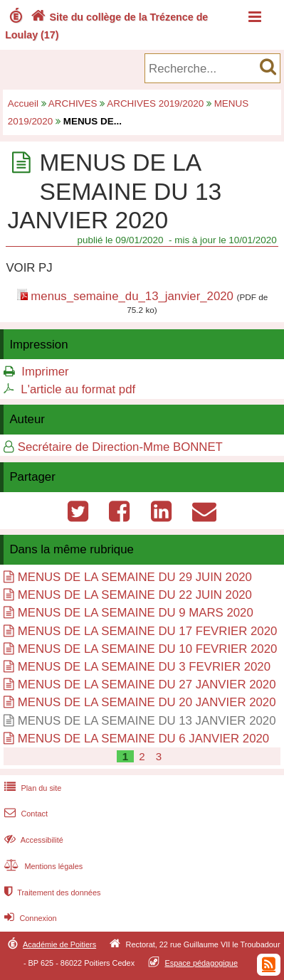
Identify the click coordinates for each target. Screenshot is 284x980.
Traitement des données (51, 893)
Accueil (23, 103)
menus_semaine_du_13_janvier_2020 (132, 296)
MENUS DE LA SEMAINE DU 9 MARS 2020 (136, 613)
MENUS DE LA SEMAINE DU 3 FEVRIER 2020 (144, 667)
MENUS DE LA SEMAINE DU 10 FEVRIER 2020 (148, 649)
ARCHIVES (73, 103)
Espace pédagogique (202, 963)
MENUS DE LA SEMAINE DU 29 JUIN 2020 (135, 577)
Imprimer (45, 372)
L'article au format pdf (78, 389)
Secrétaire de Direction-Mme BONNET (120, 447)
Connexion (29, 918)
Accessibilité (32, 840)
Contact (25, 814)
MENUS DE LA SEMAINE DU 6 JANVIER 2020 (143, 739)
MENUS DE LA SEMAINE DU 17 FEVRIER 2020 (148, 631)
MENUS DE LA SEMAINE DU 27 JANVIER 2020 (147, 685)
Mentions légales (42, 866)
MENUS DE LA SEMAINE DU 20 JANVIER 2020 (147, 702)
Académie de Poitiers (59, 944)
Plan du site (31, 788)
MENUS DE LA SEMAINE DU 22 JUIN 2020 (135, 595)
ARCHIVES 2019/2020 (155, 103)
